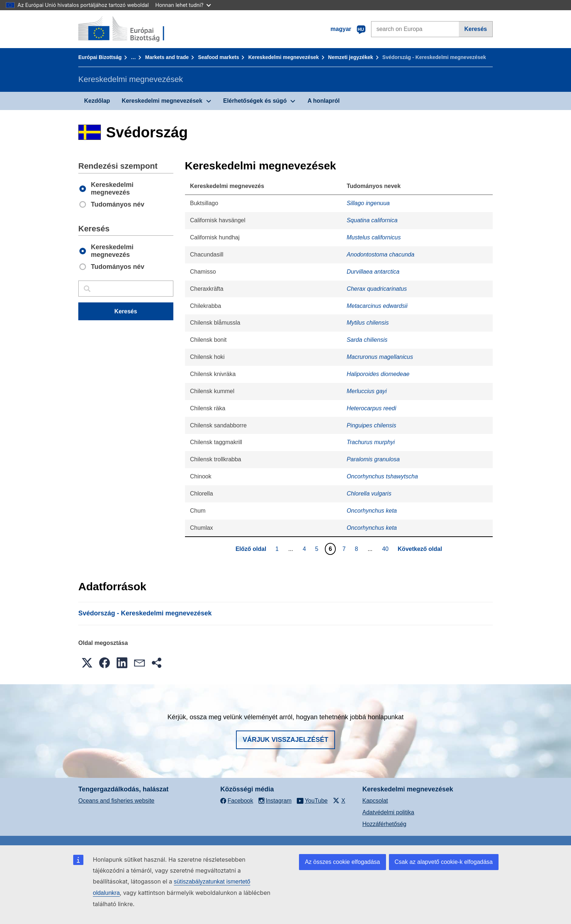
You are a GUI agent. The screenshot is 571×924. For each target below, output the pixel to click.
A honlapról (323, 101)
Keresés (476, 29)
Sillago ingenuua (368, 203)
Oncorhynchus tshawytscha (382, 476)
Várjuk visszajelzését (285, 740)
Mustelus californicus (374, 237)
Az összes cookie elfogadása (342, 862)
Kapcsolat (375, 801)
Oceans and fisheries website (116, 801)
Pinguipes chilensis (371, 425)
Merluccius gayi (367, 391)
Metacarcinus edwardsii (377, 306)
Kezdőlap (97, 101)
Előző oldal (251, 549)
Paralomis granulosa (373, 459)
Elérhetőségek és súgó (255, 101)
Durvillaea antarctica (373, 272)
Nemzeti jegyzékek (351, 57)
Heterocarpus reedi (371, 408)
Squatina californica (372, 220)
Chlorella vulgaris (369, 494)
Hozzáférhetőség (384, 824)
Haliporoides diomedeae (378, 374)
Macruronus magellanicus (380, 357)
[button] (87, 663)
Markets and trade (167, 57)
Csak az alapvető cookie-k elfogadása (444, 862)
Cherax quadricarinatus (377, 289)
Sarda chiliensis (367, 340)
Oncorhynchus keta (372, 511)
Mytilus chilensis (368, 323)
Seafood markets (219, 57)
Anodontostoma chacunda (381, 255)
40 (386, 549)
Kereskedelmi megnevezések (284, 57)
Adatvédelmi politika (388, 812)
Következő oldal (420, 549)
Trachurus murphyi (371, 442)
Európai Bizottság (100, 57)
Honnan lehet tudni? (183, 5)
